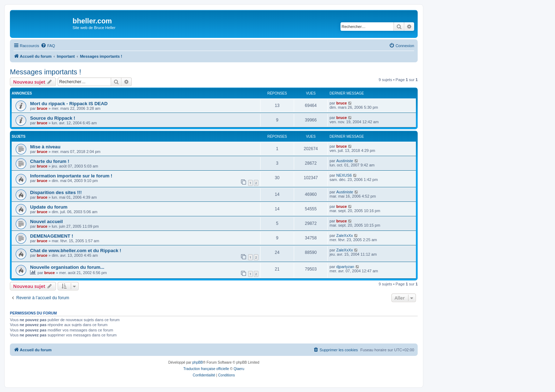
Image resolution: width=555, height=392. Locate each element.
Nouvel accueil (46, 221)
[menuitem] (48, 46)
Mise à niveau (45, 147)
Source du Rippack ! (53, 118)
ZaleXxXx (345, 235)
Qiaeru (239, 369)
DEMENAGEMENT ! (52, 236)
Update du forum (49, 207)
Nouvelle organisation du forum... (67, 267)
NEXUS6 (344, 175)
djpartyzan (345, 267)
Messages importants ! (45, 72)
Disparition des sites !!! (56, 192)
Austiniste (345, 161)
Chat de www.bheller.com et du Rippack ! (76, 251)
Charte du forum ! (50, 161)
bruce (42, 108)
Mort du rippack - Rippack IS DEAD (69, 104)
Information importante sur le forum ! (71, 176)
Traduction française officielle (206, 369)
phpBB (198, 362)
